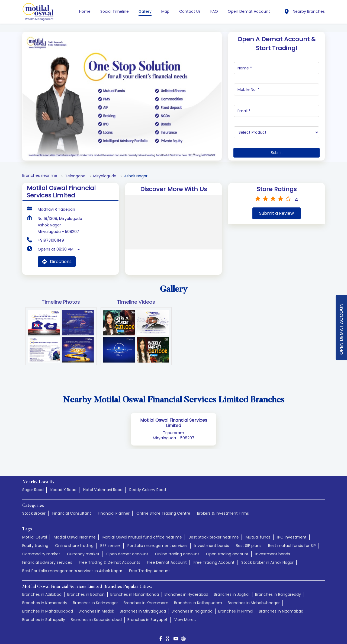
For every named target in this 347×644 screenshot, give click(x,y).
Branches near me (40, 170)
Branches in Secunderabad (96, 614)
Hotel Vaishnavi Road (103, 484)
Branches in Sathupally (44, 614)
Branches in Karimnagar (95, 597)
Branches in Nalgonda (192, 606)
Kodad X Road (63, 484)
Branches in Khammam (146, 597)
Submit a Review (277, 208)
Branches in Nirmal (236, 606)
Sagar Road (33, 484)
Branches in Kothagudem (198, 597)
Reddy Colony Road (148, 484)
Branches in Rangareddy (278, 589)
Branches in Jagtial (232, 589)
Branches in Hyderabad (186, 589)
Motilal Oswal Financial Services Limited (174, 418)
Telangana (75, 171)
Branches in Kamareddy (45, 597)
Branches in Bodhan (86, 589)
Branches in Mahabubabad (48, 606)
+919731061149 (51, 235)
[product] (277, 127)
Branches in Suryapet (147, 614)
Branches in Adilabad (42, 589)
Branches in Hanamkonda (135, 589)
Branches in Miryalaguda (143, 606)
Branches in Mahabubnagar (254, 597)
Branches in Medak (96, 606)
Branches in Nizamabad (281, 606)
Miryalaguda (105, 171)
